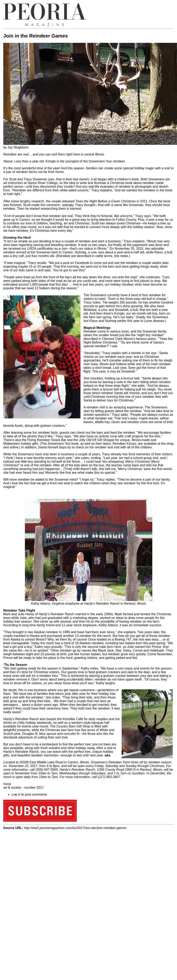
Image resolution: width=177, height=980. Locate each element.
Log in (16, 794)
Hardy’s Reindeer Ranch (77, 770)
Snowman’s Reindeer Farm (111, 762)
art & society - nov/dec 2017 (23, 788)
